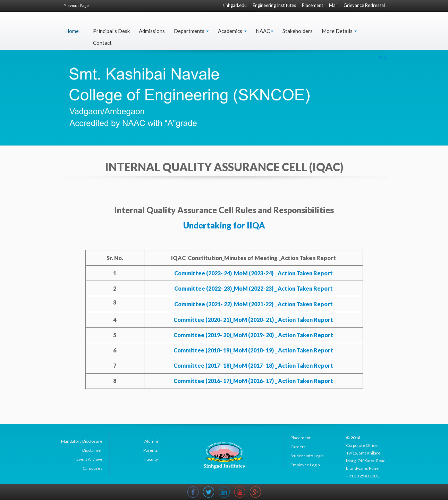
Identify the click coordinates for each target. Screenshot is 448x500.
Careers (298, 447)
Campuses (92, 468)
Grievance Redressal (364, 5)
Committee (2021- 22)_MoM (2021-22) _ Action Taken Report (253, 304)
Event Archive (89, 459)
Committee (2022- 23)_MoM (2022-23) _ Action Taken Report (253, 288)
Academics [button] (232, 31)
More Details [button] (339, 31)
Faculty (151, 459)
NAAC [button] (265, 31)
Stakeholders (298, 31)
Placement (312, 5)
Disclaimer (92, 450)
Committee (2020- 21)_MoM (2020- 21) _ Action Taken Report (253, 320)
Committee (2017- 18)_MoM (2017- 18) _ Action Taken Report (253, 365)
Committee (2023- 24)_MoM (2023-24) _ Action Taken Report (253, 273)
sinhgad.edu (235, 5)
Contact (102, 43)
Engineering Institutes (274, 5)
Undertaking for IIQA (224, 225)
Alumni (151, 441)
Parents (151, 450)
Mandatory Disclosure (82, 441)
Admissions (152, 31)
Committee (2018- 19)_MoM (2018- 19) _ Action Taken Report (253, 350)
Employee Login (305, 465)
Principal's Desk (111, 31)
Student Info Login (307, 456)
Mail (333, 5)
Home (72, 31)
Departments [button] (191, 31)
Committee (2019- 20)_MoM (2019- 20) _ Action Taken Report (253, 335)
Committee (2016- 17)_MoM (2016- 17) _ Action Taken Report (253, 381)
